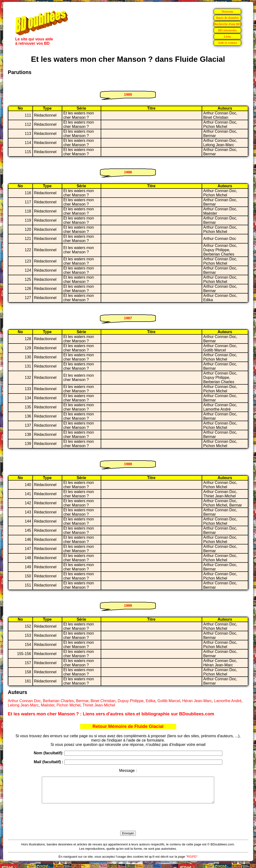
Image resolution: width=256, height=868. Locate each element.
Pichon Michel (69, 705)
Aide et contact (228, 43)
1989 (128, 605)
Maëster (47, 705)
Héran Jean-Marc (197, 701)
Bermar (82, 701)
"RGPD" (192, 862)
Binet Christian (103, 701)
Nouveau (227, 11)
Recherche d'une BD (227, 24)
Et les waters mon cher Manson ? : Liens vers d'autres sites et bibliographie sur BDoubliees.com (111, 714)
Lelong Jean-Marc (23, 705)
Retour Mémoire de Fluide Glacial (128, 726)
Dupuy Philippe (131, 701)
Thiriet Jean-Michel (99, 705)
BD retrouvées (227, 30)
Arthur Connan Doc (24, 701)
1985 (128, 94)
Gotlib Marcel (169, 701)
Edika (150, 701)
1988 (128, 464)
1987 (128, 318)
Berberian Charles (58, 701)
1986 (128, 172)
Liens (227, 36)
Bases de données (227, 18)
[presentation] (128, 823)
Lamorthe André (228, 701)
